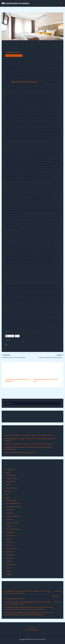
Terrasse (9, 561)
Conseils (9, 56)
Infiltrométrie (11, 536)
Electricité (10, 513)
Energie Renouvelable (13, 516)
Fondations (10, 532)
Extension (10, 520)
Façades (9, 526)
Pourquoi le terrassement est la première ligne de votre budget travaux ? (28, 435)
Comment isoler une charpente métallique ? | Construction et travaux (28, 602)
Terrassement (11, 565)
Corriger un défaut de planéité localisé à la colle (20, 452)
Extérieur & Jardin (12, 523)
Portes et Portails (12, 548)
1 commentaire (38, 379)
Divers (7, 494)
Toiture (9, 568)
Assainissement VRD (13, 503)
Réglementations (12, 488)
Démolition (10, 510)
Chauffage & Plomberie (14, 507)
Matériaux (10, 542)
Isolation (9, 539)
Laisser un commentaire (12, 379)
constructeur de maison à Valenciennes (24, 82)
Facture (9, 485)
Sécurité (9, 558)
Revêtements (11, 555)
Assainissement (12, 500)
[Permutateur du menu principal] (61, 3)
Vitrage (9, 574)
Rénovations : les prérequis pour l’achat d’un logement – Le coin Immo (28, 591)
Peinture (9, 545)
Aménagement (10, 469)
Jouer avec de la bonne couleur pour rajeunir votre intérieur (24, 609)
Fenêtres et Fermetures (14, 529)
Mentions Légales (32, 630)
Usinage (9, 571)
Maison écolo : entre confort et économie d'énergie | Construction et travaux (29, 613)
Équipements (11, 481)
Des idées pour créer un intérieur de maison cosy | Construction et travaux (29, 607)
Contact (32, 627)
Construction (17, 56)
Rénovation (10, 552)
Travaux (7, 498)
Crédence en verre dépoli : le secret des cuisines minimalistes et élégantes (29, 444)
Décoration (8, 491)
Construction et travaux (17, 3)
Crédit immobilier (12, 478)
